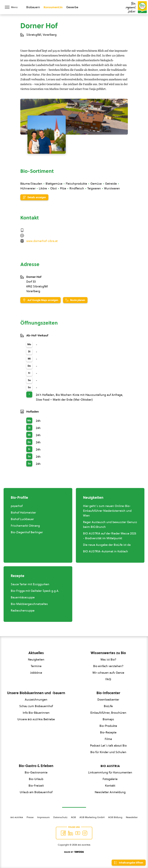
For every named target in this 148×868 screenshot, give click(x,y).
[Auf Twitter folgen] (70, 833)
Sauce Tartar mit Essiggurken (30, 584)
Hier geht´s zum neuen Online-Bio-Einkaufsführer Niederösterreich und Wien (107, 511)
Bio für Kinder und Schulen (108, 752)
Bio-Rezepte (108, 732)
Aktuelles (36, 653)
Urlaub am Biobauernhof (36, 792)
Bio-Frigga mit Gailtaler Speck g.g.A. (35, 591)
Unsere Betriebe (36, 719)
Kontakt (110, 786)
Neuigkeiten (36, 659)
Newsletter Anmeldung (110, 792)
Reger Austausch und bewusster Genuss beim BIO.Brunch (110, 524)
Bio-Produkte (108, 726)
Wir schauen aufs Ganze (108, 673)
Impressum (43, 817)
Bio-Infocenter (108, 693)
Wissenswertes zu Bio (108, 653)
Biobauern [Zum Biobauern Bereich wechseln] (33, 7)
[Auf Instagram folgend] (85, 833)
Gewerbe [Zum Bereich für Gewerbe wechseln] (72, 7)
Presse (30, 817)
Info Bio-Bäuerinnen (36, 713)
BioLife (108, 706)
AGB (73, 817)
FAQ (108, 679)
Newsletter (132, 817)
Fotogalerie (110, 779)
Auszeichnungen (36, 700)
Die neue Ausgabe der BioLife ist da (107, 545)
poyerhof (17, 506)
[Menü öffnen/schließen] (13, 7)
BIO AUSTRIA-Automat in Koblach (106, 551)
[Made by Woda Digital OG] (74, 852)
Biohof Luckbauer (22, 519)
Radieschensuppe (23, 610)
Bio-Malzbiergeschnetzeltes (29, 604)
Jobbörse (36, 673)
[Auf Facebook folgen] (63, 833)
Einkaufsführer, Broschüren (108, 713)
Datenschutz (60, 817)
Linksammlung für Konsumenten (110, 772)
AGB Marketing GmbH (92, 817)
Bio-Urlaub (36, 779)
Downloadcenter (108, 700)
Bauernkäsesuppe (23, 597)
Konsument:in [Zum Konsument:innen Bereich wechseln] (53, 7)
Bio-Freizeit (36, 786)
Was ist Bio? (108, 659)
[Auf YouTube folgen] (78, 833)
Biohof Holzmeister (23, 512)
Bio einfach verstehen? (108, 666)
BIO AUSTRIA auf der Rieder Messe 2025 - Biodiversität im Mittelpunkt (110, 536)
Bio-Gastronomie (36, 772)
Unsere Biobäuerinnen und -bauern (36, 693)
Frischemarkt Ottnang (25, 526)
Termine (36, 666)
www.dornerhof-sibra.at (42, 241)
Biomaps (108, 719)
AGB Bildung (115, 817)
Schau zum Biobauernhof (36, 706)
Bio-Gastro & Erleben (36, 766)
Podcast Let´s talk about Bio (108, 746)
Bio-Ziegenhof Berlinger (27, 532)
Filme (108, 739)
